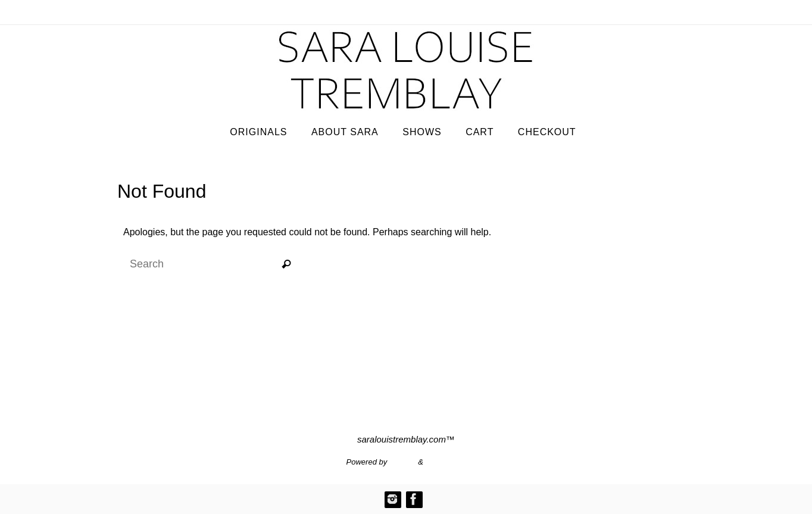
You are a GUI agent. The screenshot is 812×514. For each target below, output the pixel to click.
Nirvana (403, 462)
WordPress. (446, 462)
